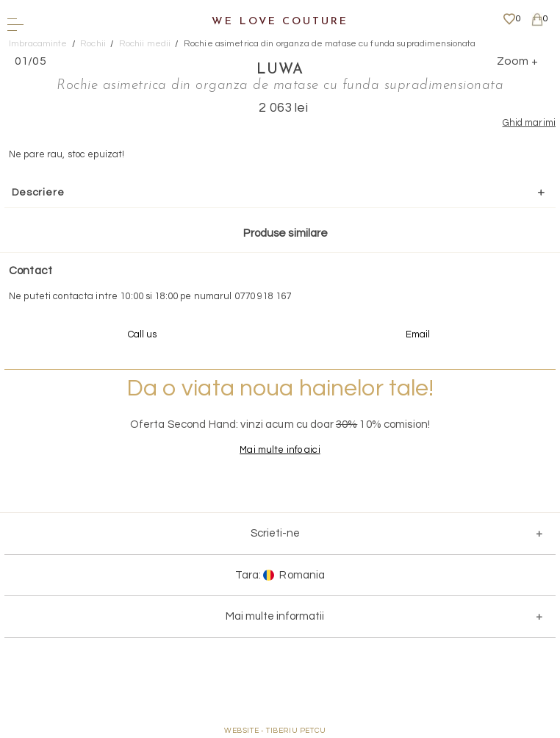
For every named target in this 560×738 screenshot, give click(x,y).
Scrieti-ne (275, 533)
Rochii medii (145, 44)
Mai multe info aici (280, 450)
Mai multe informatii (275, 616)
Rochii (93, 44)
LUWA (280, 70)
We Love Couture (280, 22)
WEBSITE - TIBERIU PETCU (275, 731)
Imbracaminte (38, 44)
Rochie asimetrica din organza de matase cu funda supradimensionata (330, 44)
